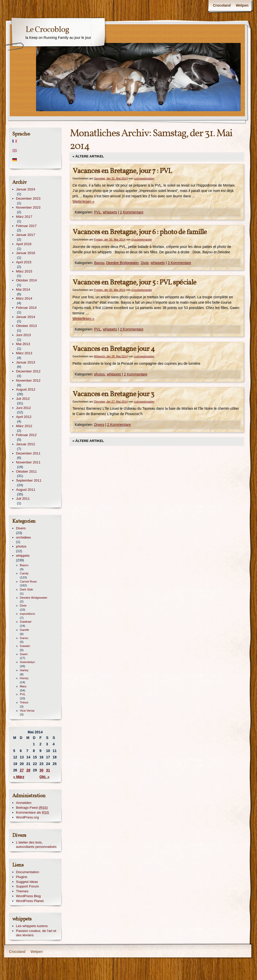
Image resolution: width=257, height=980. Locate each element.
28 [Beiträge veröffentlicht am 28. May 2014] (28, 770)
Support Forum (28, 886)
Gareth (25, 630)
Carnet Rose (28, 582)
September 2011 (29, 480)
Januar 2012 (26, 444)
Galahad (26, 622)
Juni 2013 (24, 335)
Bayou (99, 263)
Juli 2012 (23, 399)
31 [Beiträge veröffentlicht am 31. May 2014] (48, 770)
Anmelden (24, 803)
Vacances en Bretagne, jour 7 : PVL (122, 171)
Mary (23, 686)
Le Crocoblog (47, 30)
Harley (24, 670)
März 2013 (24, 353)
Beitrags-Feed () (32, 808)
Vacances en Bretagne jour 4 (114, 349)
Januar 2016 (26, 253)
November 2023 (28, 207)
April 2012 (24, 417)
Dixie (145, 263)
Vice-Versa (27, 711)
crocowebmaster (144, 178)
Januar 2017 (26, 235)
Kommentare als (33, 812)
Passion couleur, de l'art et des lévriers (36, 933)
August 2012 (26, 389)
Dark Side (27, 589)
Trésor (24, 702)
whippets (110, 212)
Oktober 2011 (26, 471)
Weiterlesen (83, 201)
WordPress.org (27, 817)
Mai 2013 (23, 344)
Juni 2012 (24, 408)
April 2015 (24, 262)
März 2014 (24, 298)
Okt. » (44, 777)
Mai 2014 (23, 289)
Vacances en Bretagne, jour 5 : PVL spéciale (135, 283)
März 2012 (24, 426)
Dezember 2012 (28, 371)
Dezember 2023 (28, 198)
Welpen (242, 5)
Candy (24, 573)
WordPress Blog (29, 896)
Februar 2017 (26, 226)
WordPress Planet (30, 901)
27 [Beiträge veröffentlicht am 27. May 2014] (22, 770)
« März (19, 777)
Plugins (22, 877)
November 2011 (28, 462)
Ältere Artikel (88, 156)
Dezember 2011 (28, 453)
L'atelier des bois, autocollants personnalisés (36, 845)
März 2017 (24, 217)
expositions (27, 614)
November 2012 (28, 380)
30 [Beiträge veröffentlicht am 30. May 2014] (41, 770)
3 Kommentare (180, 263)
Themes (22, 891)
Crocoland (222, 5)
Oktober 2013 (26, 326)
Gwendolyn (27, 662)
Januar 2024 (26, 189)
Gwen (24, 654)
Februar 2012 (26, 435)
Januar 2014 (26, 317)
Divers (99, 425)
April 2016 (24, 244)
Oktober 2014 (26, 280)
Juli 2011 (23, 499)
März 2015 (24, 271)
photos (99, 374)
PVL (97, 212)
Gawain (25, 646)
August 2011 (26, 490)
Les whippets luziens (32, 926)
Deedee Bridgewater (122, 263)
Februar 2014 (26, 308)
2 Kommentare (132, 212)
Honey (24, 678)
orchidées (24, 537)
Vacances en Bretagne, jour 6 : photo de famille (140, 232)
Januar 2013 (26, 362)
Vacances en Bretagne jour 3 (113, 394)
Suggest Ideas (27, 882)
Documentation (28, 872)
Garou (24, 638)
